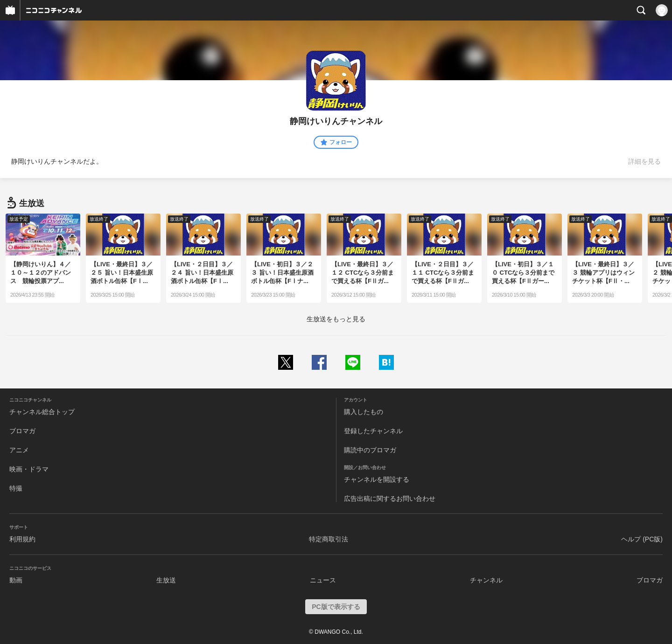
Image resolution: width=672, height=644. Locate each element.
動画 (16, 580)
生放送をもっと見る (336, 319)
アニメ (19, 450)
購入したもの (364, 412)
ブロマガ (22, 431)
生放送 (166, 580)
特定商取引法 (329, 539)
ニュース (323, 580)
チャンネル (486, 580)
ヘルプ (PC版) (642, 539)
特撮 (16, 488)
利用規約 (22, 539)
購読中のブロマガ (370, 450)
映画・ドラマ (29, 469)
